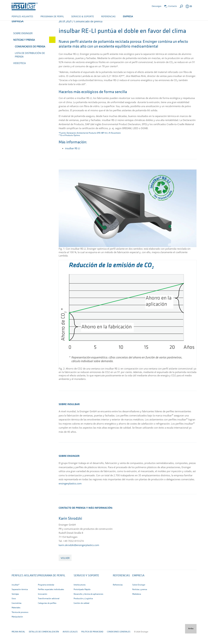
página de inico (19, 24)
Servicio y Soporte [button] (86, 586)
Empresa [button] (138, 586)
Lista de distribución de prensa (30, 65)
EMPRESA (128, 16)
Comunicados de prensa (76, 24)
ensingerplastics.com (70, 494)
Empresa (35, 24)
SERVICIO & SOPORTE (83, 16)
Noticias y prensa (52, 24)
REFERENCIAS (108, 16)
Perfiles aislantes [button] (25, 586)
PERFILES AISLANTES (22, 16)
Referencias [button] (121, 586)
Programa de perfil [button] (52, 586)
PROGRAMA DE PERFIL (52, 16)
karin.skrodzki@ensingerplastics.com (79, 556)
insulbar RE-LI (73, 159)
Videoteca (19, 74)
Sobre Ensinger (23, 44)
